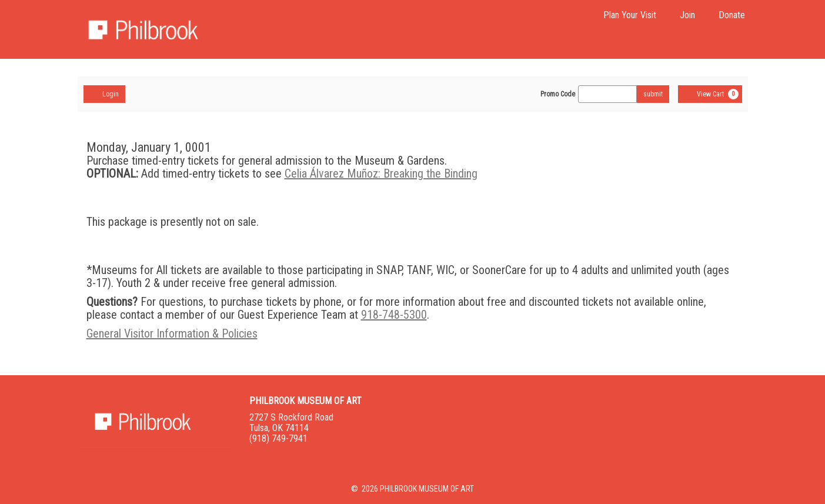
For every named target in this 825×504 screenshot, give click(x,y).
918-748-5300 (394, 315)
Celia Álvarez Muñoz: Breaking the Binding (381, 173)
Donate (732, 15)
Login (104, 94)
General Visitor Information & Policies (172, 333)
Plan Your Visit (630, 15)
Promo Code (558, 94)
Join (687, 15)
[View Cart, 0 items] (710, 94)
